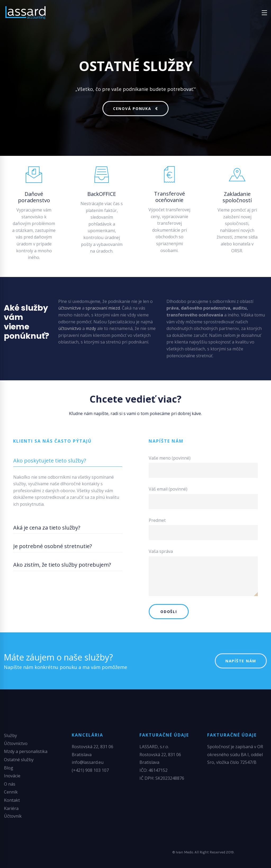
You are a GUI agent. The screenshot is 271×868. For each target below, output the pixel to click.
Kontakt (12, 800)
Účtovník (13, 816)
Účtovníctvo (16, 743)
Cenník (11, 792)
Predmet (203, 529)
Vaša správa (203, 572)
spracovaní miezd (103, 308)
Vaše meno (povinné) (203, 467)
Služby (10, 735)
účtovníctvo (70, 328)
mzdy (91, 328)
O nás (10, 784)
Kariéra (11, 808)
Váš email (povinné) (203, 498)
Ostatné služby (19, 760)
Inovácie (12, 776)
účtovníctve (70, 308)
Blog (9, 768)
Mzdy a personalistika (26, 751)
